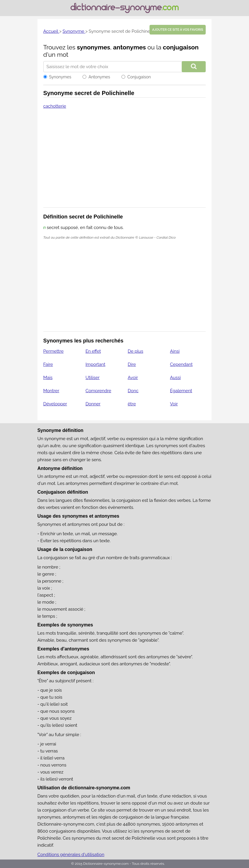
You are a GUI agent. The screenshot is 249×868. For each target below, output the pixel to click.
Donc (133, 391)
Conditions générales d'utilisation (71, 855)
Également (181, 391)
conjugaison (181, 47)
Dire (132, 364)
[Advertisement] (125, 162)
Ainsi (175, 351)
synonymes (94, 47)
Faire (48, 364)
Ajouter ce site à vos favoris (178, 30)
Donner (93, 404)
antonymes (130, 47)
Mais (48, 378)
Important (95, 364)
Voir (174, 404)
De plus (136, 351)
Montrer (51, 391)
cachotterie (55, 106)
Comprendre (98, 391)
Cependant (181, 364)
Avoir (133, 378)
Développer (55, 404)
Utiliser (92, 378)
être (132, 404)
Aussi (175, 378)
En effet (93, 351)
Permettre (54, 351)
